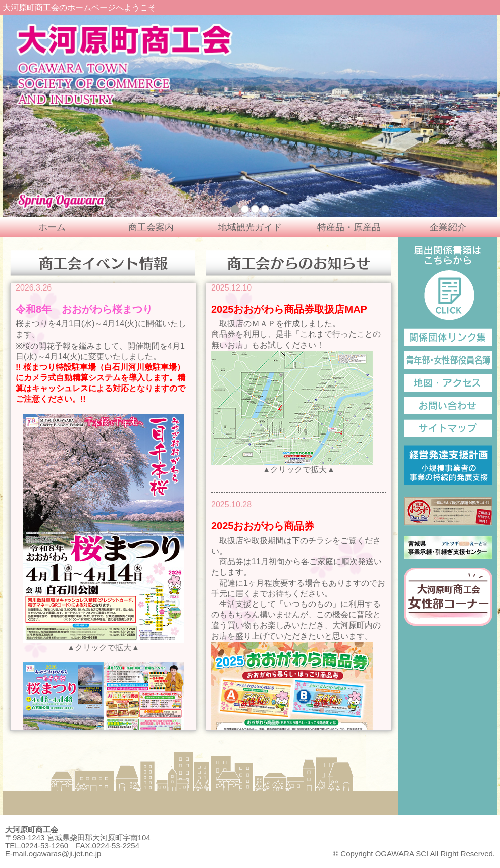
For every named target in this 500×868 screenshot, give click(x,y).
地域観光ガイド (250, 227)
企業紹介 (448, 227)
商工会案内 (151, 227)
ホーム (52, 227)
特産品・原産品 (349, 227)
